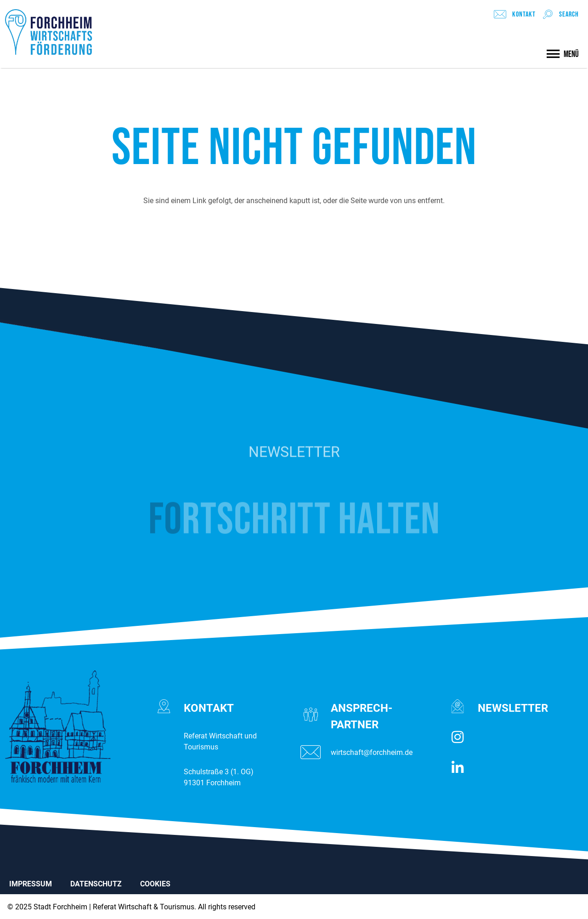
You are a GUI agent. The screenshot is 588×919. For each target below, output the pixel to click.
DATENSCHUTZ (96, 884)
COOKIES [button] (155, 884)
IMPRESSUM (31, 884)
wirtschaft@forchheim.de (372, 752)
